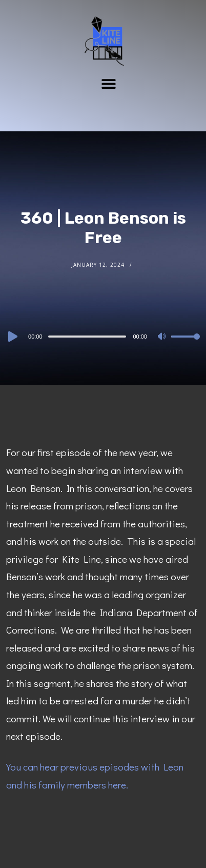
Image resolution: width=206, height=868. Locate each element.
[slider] (87, 337)
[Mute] (163, 337)
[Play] (12, 337)
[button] (109, 83)
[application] (103, 336)
